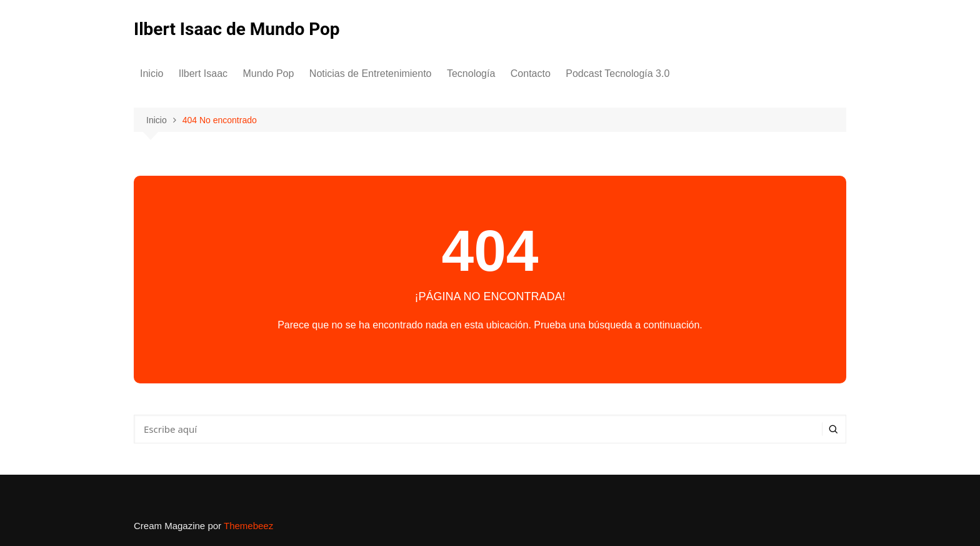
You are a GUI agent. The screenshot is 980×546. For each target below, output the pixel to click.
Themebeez (248, 526)
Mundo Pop (269, 73)
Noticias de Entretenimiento (371, 73)
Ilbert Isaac (203, 73)
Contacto (531, 73)
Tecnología (471, 73)
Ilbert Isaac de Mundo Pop (237, 29)
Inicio (152, 73)
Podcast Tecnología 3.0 (617, 73)
